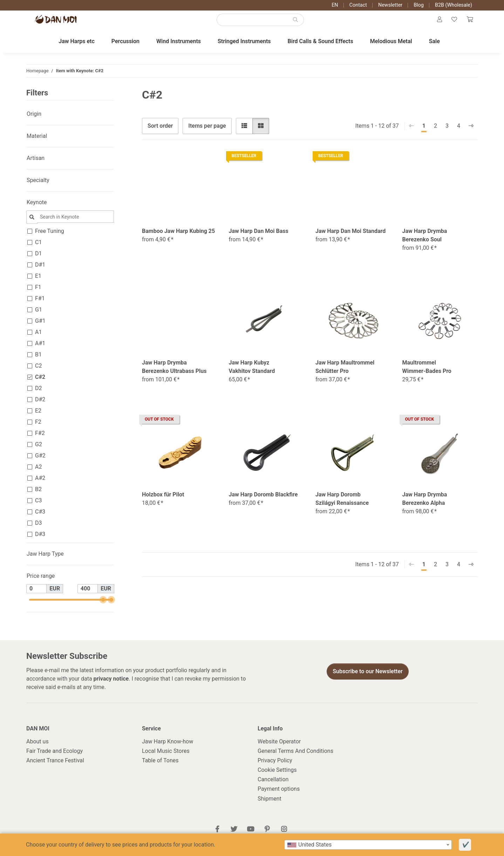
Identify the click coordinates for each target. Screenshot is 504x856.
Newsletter (390, 5)
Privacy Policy (275, 767)
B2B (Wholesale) (454, 5)
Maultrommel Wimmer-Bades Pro (427, 373)
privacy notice (111, 685)
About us (38, 748)
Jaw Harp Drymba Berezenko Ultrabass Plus (174, 373)
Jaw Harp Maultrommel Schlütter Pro (345, 373)
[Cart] (469, 23)
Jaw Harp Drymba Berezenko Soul (425, 242)
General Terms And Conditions (295, 758)
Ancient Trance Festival (55, 767)
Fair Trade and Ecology (55, 758)
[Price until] (88, 595)
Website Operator (279, 748)
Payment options (279, 796)
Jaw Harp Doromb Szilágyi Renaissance (342, 505)
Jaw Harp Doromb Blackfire (263, 501)
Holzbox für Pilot (163, 501)
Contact (358, 5)
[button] (435, 23)
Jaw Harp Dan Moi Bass (259, 238)
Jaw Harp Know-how (168, 748)
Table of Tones (160, 767)
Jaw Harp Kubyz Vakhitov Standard (252, 373)
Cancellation (273, 786)
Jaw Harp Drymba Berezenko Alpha (425, 505)
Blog (419, 5)
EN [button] (335, 5)
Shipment (270, 805)
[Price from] (36, 595)
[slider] (103, 606)
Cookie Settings (277, 777)
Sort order (160, 132)
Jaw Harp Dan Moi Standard (350, 238)
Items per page (207, 132)
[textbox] (368, 845)
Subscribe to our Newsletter (368, 678)
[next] (471, 133)
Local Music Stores (166, 758)
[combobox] (368, 845)
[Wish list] (452, 23)
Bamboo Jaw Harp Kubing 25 (178, 238)
